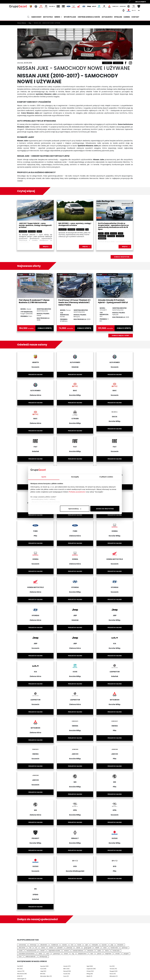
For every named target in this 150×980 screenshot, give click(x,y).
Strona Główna (22, 23)
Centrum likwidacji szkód (89, 17)
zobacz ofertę (45, 328)
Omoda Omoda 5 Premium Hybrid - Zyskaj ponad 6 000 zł (113, 301)
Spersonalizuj (75, 509)
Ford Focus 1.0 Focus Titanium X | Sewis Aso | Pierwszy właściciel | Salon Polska (74, 302)
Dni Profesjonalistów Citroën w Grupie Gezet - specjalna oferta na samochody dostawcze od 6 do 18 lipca (113, 226)
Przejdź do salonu (35, 375)
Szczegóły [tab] (75, 477)
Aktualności (107, 17)
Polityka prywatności (77, 492)
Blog (30, 23)
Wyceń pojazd (70, 17)
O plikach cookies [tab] (106, 477)
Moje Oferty (141, 2)
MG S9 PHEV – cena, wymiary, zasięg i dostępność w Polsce (75, 224)
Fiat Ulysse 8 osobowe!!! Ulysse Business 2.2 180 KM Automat (34, 301)
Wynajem (118, 17)
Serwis (58, 17)
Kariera (127, 17)
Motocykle (48, 17)
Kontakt (135, 17)
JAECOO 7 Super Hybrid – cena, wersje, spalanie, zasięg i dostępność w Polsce (35, 225)
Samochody (36, 17)
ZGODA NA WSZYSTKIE (105, 509)
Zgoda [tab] (44, 477)
